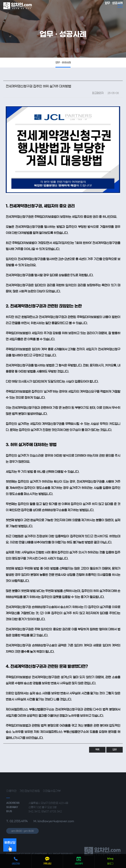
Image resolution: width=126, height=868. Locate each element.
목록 (97, 737)
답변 (115, 737)
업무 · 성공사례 (63, 62)
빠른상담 (10, 846)
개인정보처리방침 (30, 779)
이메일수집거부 (52, 779)
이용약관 (11, 779)
